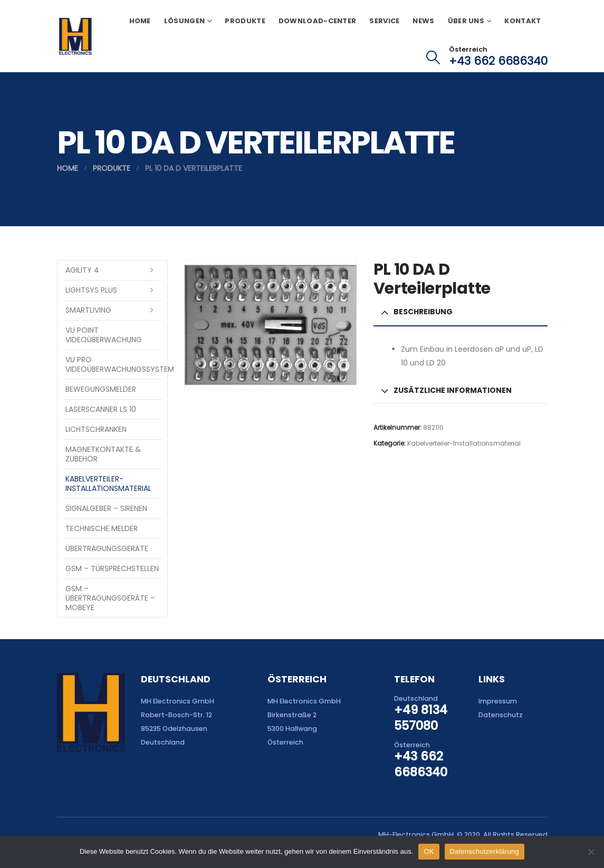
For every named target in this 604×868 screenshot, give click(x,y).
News (423, 21)
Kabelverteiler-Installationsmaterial (464, 443)
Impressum (498, 701)
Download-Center (318, 21)
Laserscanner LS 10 (101, 409)
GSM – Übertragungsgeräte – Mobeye (110, 598)
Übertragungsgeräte (107, 548)
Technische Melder (102, 528)
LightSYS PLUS (91, 290)
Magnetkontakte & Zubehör (103, 454)
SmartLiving (88, 310)
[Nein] (591, 852)
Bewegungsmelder (101, 389)
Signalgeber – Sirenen (106, 508)
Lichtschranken (96, 429)
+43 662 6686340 (498, 61)
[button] (433, 57)
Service (384, 21)
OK (429, 851)
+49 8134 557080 (421, 718)
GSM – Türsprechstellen (112, 568)
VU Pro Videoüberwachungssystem (114, 364)
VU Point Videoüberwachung (104, 335)
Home (140, 21)
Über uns (466, 21)
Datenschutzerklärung (485, 851)
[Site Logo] (75, 36)
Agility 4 (82, 270)
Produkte (245, 21)
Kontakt (522, 21)
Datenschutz (501, 715)
